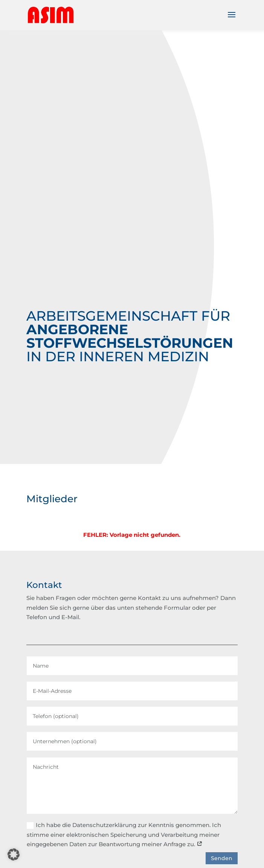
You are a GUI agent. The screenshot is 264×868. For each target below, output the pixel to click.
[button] (14, 854)
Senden (222, 858)
